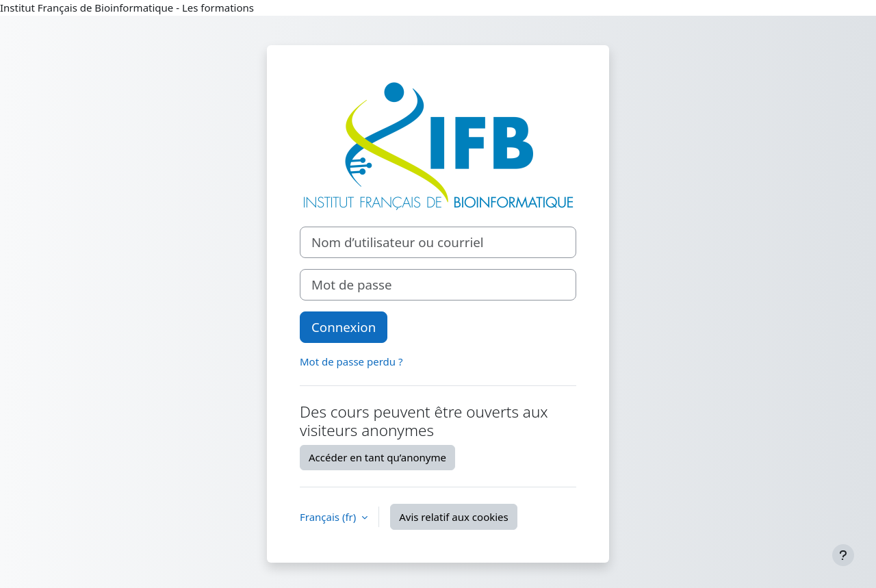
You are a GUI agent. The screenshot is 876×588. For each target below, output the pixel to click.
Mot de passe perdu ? (351, 361)
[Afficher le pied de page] (843, 555)
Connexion (344, 327)
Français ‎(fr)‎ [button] (329, 517)
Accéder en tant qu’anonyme (377, 457)
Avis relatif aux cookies (454, 517)
